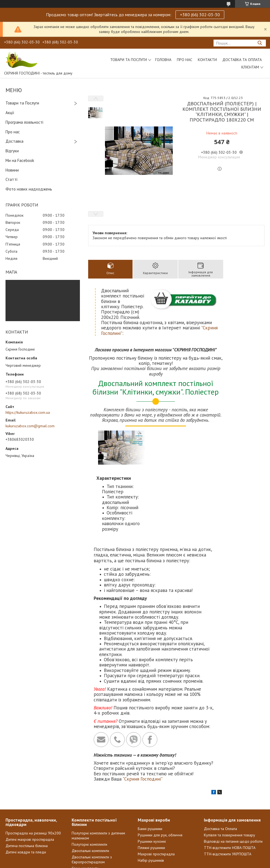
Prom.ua (161, 858)
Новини (12, 170)
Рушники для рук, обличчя (160, 794)
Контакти (207, 60)
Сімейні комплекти (87, 834)
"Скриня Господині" (143, 738)
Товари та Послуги (22, 103)
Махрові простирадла (156, 813)
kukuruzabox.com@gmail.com (30, 426)
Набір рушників (151, 819)
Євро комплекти (85, 827)
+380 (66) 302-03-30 (200, 15)
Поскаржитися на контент (128, 863)
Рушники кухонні (152, 800)
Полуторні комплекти (89, 803)
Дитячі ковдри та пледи (26, 811)
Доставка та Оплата (242, 60)
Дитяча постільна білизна (27, 805)
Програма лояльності (24, 122)
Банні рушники (150, 788)
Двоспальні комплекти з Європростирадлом (92, 819)
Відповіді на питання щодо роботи (233, 800)
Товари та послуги (129, 60)
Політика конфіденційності (171, 863)
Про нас (185, 60)
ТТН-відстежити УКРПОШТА (228, 813)
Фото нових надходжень (29, 189)
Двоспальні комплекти (90, 810)
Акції (10, 113)
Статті (11, 179)
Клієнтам (250, 67)
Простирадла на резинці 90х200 (33, 792)
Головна (163, 60)
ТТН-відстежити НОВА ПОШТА (230, 807)
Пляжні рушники (151, 807)
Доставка (14, 141)
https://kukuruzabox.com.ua (28, 412)
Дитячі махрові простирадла (30, 798)
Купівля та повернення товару (229, 794)
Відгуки (12, 151)
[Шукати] (260, 43)
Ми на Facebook (20, 160)
